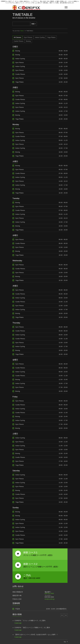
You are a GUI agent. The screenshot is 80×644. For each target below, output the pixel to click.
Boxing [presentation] (28, 41)
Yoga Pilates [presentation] (51, 37)
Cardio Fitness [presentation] (19, 41)
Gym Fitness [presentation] (28, 37)
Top (65, 642)
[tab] (17, 37)
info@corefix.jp (50, 599)
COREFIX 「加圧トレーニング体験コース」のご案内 (32, 628)
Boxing (18, 51)
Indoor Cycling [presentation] (40, 37)
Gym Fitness (20, 62)
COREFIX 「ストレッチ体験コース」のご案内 (30, 621)
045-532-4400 (49, 593)
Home (22, 31)
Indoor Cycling (20, 59)
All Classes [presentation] (17, 37)
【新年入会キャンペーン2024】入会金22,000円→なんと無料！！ (36, 635)
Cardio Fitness (20, 74)
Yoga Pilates (19, 82)
